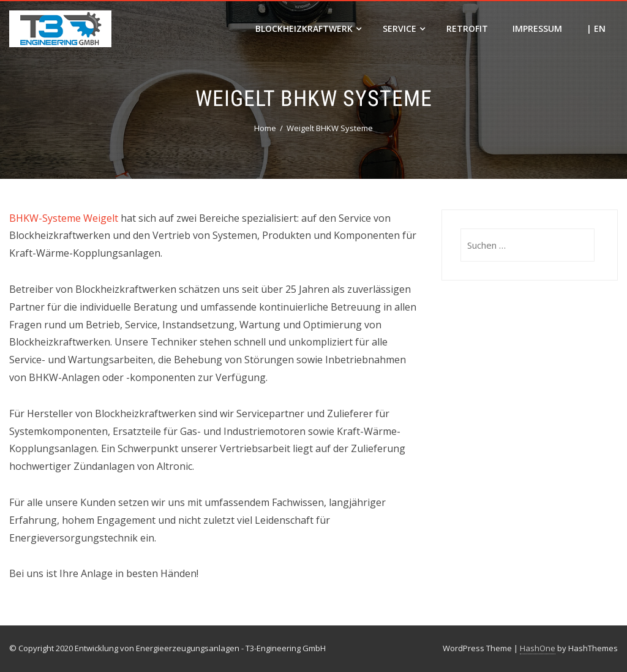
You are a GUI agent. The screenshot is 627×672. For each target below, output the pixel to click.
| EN (596, 28)
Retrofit (467, 28)
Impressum (537, 28)
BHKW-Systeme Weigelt (64, 218)
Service (404, 28)
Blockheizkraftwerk (308, 28)
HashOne (538, 648)
